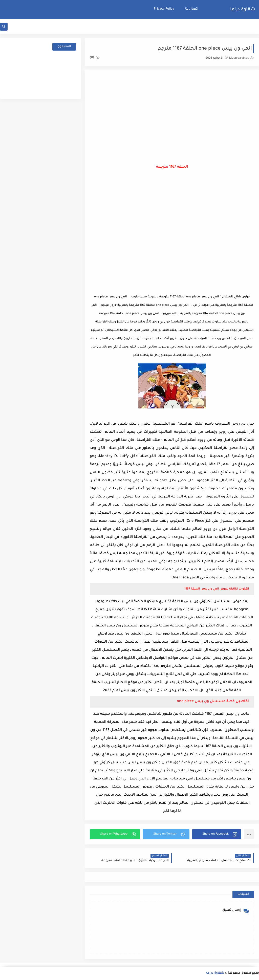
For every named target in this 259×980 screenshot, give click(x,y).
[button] (217, 834)
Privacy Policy (164, 9)
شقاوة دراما (243, 10)
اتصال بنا (192, 9)
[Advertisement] (172, 115)
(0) (95, 58)
